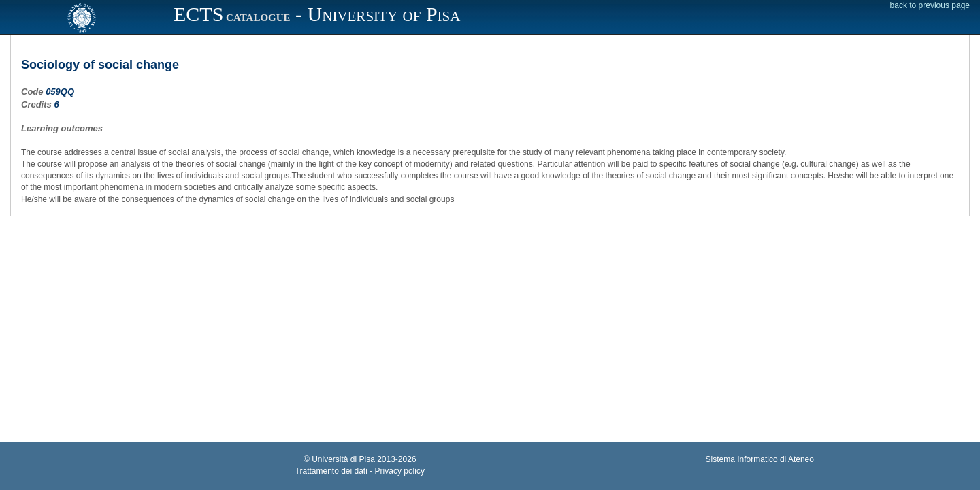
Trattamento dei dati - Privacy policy (360, 471)
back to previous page (930, 5)
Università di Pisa (343, 459)
